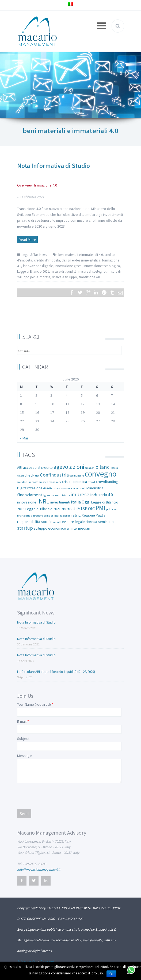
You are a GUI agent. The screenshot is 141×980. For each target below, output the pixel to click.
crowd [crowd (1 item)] (91, 482)
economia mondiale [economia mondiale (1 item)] (72, 488)
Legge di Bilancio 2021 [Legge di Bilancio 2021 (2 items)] (43, 509)
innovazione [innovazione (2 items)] (27, 502)
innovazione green (68, 266)
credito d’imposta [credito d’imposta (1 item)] (28, 482)
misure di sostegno (92, 271)
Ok (111, 974)
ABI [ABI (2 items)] (20, 467)
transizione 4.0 (89, 277)
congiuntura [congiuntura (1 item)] (77, 476)
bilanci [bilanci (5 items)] (103, 467)
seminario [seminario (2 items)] (106, 522)
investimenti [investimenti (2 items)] (60, 502)
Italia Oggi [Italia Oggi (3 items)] (81, 502)
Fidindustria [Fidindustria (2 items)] (94, 488)
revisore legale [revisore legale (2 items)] (73, 522)
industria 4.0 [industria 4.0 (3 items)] (102, 495)
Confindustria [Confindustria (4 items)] (54, 475)
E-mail (22, 721)
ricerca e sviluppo (64, 277)
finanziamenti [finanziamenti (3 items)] (30, 495)
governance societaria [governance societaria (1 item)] (57, 495)
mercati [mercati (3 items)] (69, 509)
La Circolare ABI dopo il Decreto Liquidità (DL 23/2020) (56, 672)
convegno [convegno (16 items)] (101, 474)
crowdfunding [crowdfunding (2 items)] (107, 482)
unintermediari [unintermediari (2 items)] (79, 528)
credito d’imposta (47, 260)
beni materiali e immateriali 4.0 (81, 255)
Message (24, 756)
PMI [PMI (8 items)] (100, 508)
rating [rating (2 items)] (76, 515)
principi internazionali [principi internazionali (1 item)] (57, 516)
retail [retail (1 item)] (56, 522)
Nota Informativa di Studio (54, 166)
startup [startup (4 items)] (25, 528)
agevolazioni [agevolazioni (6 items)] (69, 467)
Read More (27, 240)
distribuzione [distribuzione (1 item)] (52, 488)
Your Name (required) (34, 704)
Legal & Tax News (34, 255)
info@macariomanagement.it (39, 869)
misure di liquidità (64, 271)
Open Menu (102, 26)
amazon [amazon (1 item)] (90, 468)
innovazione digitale (38, 266)
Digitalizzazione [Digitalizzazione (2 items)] (30, 488)
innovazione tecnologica (102, 266)
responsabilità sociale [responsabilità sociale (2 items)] (35, 522)
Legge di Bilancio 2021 (33, 271)
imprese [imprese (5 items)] (80, 494)
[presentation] (58, 796)
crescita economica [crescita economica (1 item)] (50, 482)
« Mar (24, 438)
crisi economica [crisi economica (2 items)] (74, 482)
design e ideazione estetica (81, 260)
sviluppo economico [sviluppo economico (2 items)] (50, 528)
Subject (23, 739)
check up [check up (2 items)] (32, 475)
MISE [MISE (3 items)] (82, 509)
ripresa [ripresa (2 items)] (91, 522)
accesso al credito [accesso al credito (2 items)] (38, 467)
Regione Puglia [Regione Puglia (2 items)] (94, 515)
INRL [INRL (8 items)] (43, 501)
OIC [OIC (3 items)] (91, 509)
